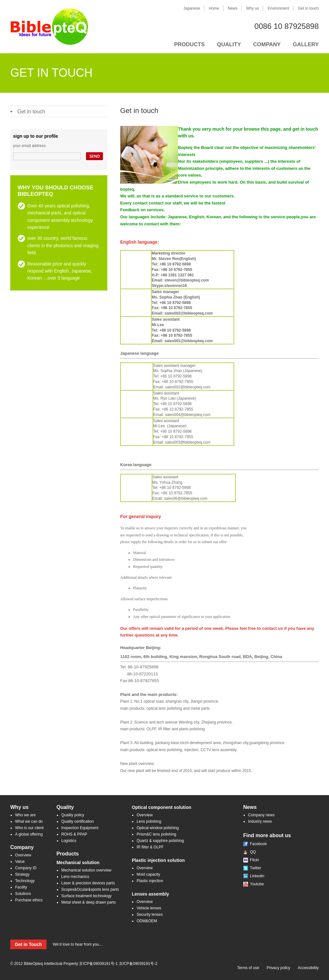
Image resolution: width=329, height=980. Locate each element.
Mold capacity (148, 874)
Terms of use (248, 968)
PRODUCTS (189, 44)
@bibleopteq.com (195, 387)
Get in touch (308, 8)
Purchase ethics (29, 900)
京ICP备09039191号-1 (98, 964)
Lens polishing (149, 821)
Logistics (69, 841)
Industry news (260, 821)
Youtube (257, 884)
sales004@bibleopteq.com (188, 415)
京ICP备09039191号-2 (138, 964)
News (233, 8)
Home (214, 8)
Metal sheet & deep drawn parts (89, 902)
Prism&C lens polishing (156, 834)
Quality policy (73, 815)
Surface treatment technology (87, 896)
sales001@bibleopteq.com (189, 341)
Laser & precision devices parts (88, 883)
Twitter (256, 868)
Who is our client (29, 828)
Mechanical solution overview (86, 870)
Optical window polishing (158, 828)
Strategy (22, 874)
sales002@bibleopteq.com (189, 313)
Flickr (255, 860)
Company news (261, 815)
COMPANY (267, 44)
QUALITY (229, 44)
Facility (21, 887)
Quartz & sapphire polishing (160, 841)
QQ (253, 852)
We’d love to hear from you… (57, 944)
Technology (25, 881)
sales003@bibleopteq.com (188, 442)
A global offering (29, 834)
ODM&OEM (147, 921)
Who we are (25, 815)
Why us (253, 8)
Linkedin (257, 876)
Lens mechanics (75, 877)
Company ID (26, 868)
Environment (278, 8)
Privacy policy (278, 968)
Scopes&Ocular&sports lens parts (90, 889)
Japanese (192, 8)
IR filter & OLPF (150, 847)
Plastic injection (150, 881)
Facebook (258, 844)
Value (20, 862)
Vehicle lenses (149, 908)
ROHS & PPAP (74, 834)
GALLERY (306, 44)
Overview (23, 855)
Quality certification (78, 821)
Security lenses (150, 915)
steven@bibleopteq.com (187, 280)
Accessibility (308, 968)
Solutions (23, 894)
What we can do (29, 821)
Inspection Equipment (80, 828)
